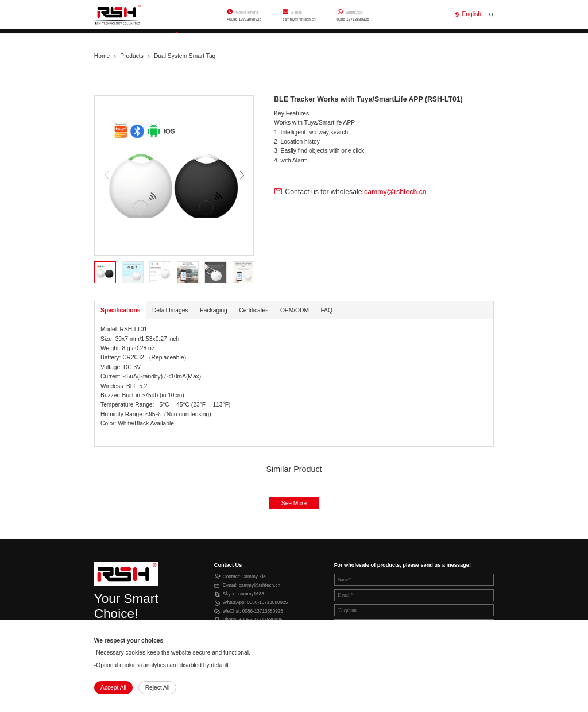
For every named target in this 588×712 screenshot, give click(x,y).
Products (177, 38)
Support (247, 38)
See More (294, 503)
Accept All (113, 688)
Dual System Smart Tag (185, 56)
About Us (317, 38)
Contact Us (391, 38)
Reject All (158, 688)
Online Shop (469, 38)
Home (111, 38)
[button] (242, 175)
